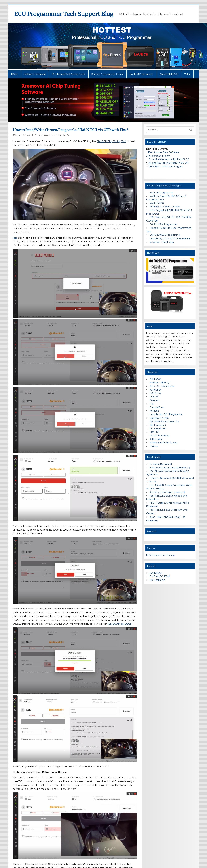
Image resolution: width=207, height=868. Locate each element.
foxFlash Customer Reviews (165, 207)
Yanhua (154, 446)
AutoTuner (155, 390)
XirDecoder (156, 439)
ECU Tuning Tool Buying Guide (69, 74)
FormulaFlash (157, 407)
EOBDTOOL (156, 573)
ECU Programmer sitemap (161, 555)
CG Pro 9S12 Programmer (163, 224)
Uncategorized (158, 428)
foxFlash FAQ (157, 203)
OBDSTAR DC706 (159, 418)
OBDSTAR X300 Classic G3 (164, 421)
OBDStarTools (157, 580)
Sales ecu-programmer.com (48, 135)
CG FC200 (155, 393)
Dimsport (155, 400)
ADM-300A (155, 379)
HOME (15, 74)
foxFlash (154, 411)
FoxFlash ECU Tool (160, 576)
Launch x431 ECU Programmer (166, 414)
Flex (69, 135)
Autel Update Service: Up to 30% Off (169, 159)
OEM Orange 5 (158, 425)
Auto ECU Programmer (162, 386)
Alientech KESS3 (169, 74)
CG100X (154, 397)
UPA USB (154, 432)
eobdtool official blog (162, 242)
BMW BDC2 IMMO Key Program (166, 166)
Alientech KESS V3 (159, 383)
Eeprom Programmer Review (107, 74)
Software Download (35, 74)
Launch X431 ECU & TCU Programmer (170, 238)
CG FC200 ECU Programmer (165, 235)
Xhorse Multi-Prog (159, 436)
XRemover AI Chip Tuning (163, 443)
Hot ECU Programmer (142, 74)
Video (187, 74)
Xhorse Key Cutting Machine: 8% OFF (169, 163)
